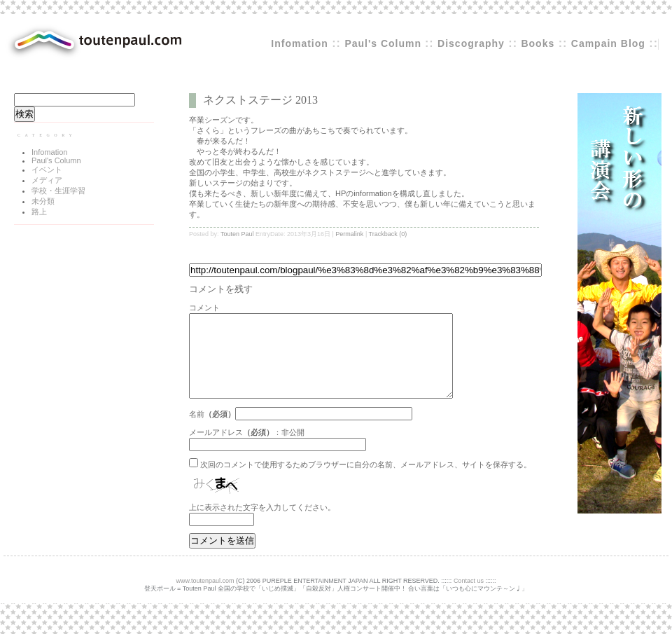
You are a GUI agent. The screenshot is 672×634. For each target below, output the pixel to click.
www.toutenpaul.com (205, 598)
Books (538, 43)
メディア (47, 180)
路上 (39, 212)
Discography (471, 43)
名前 (197, 431)
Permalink (349, 234)
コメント (204, 308)
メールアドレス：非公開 (247, 449)
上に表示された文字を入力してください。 (262, 524)
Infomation (300, 43)
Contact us (469, 598)
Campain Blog (608, 43)
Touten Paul (237, 234)
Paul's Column (385, 43)
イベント (47, 170)
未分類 (43, 201)
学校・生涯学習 (58, 191)
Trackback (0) (388, 234)
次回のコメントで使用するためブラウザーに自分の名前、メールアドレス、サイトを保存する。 (366, 481)
